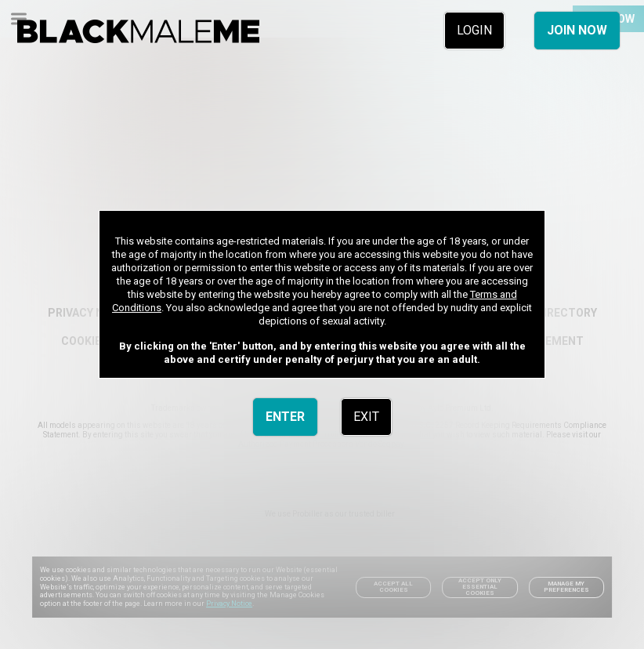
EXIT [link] (366, 417)
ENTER (285, 417)
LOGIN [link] (474, 30)
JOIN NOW (577, 30)
